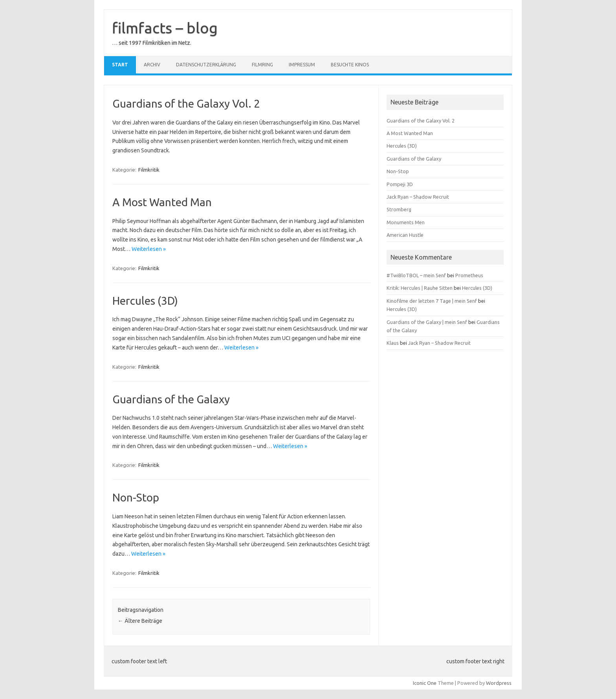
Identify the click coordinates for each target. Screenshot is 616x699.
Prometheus (469, 275)
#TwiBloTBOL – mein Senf (416, 275)
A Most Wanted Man (162, 202)
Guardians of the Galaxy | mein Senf (427, 322)
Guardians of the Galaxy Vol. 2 (186, 103)
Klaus (393, 343)
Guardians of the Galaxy (171, 399)
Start (120, 65)
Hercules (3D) (145, 301)
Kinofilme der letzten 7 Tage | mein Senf (432, 301)
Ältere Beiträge (140, 621)
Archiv (152, 65)
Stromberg (399, 209)
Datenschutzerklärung (206, 65)
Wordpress (499, 683)
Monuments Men (406, 222)
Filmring (262, 65)
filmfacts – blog (165, 28)
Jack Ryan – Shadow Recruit (418, 197)
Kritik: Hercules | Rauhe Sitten (420, 288)
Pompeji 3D (400, 184)
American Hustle (405, 235)
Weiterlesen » (149, 249)
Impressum (302, 65)
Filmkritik (149, 170)
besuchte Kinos (350, 65)
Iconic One (425, 683)
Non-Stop (136, 497)
